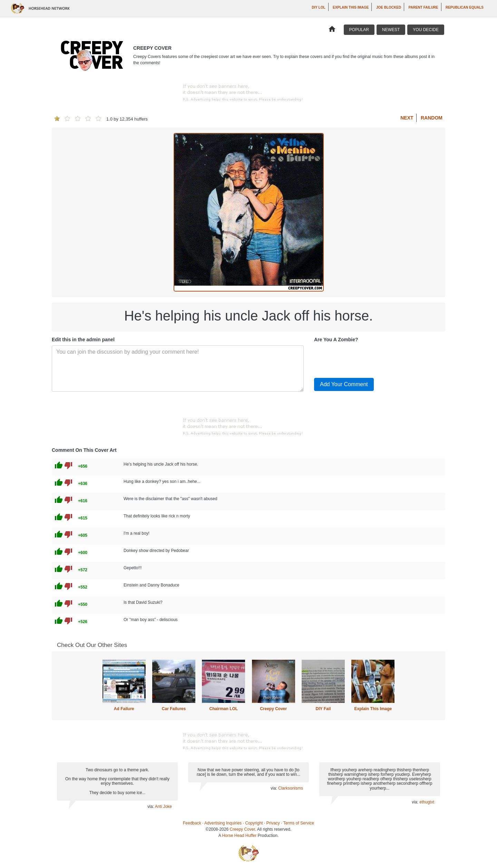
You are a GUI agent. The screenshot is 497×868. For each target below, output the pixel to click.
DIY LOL (318, 7)
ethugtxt (427, 802)
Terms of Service (299, 823)
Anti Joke (163, 807)
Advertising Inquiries (223, 823)
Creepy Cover (273, 709)
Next (407, 118)
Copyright (254, 823)
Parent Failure (423, 7)
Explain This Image (351, 7)
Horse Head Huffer (239, 836)
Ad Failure (124, 709)
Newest (391, 30)
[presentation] (367, 359)
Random (432, 118)
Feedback (192, 823)
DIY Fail (323, 709)
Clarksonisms (291, 788)
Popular (359, 30)
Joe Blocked (389, 7)
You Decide (426, 30)
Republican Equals (465, 7)
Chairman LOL (223, 709)
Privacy (273, 823)
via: (151, 807)
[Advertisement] (248, 93)
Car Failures (174, 709)
